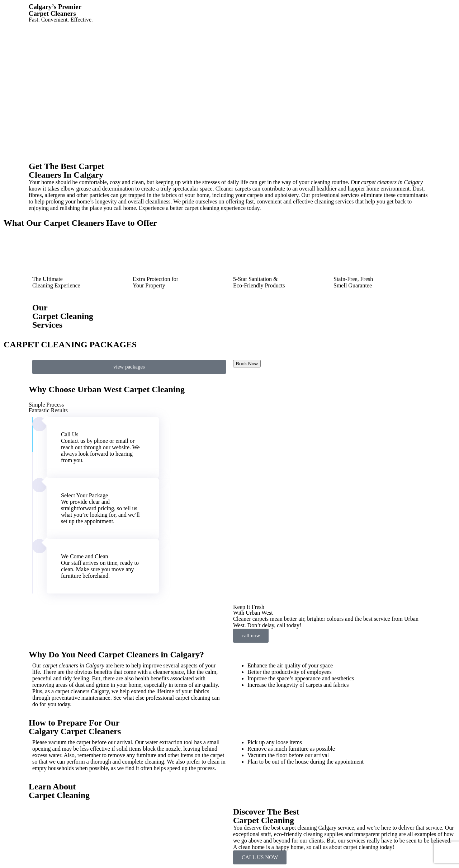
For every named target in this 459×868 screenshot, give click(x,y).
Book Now (247, 364)
